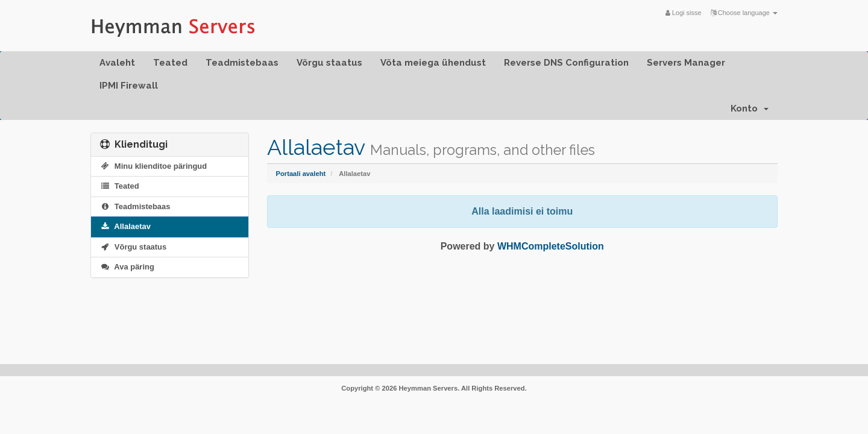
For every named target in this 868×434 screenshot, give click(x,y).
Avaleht (117, 63)
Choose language (744, 13)
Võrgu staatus (329, 63)
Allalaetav (125, 226)
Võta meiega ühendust (433, 63)
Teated (170, 63)
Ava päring (127, 267)
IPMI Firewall (129, 86)
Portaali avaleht (301, 174)
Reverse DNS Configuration (566, 63)
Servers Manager (686, 63)
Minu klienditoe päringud (153, 166)
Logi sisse (684, 13)
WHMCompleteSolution (551, 246)
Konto (750, 108)
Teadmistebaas (242, 63)
